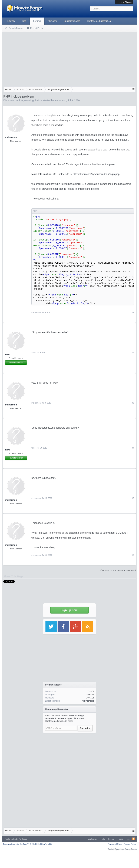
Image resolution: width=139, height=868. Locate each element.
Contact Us (92, 839)
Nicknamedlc (88, 701)
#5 (133, 498)
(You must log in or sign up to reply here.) (118, 570)
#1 (133, 312)
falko (8, 354)
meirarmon (60, 100)
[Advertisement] (69, 58)
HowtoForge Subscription (99, 21)
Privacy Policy (130, 844)
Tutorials (11, 21)
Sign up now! (69, 610)
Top (128, 839)
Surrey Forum (131, 849)
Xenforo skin (10, 839)
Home (120, 839)
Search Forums (16, 28)
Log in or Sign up (124, 2)
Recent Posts (36, 28)
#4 (133, 448)
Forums (37, 21)
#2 (133, 353)
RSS (134, 839)
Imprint (111, 839)
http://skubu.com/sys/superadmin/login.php (96, 174)
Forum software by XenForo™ (28, 844)
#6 (133, 555)
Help (103, 839)
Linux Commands (72, 21)
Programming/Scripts (30, 100)
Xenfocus (23, 839)
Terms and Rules (115, 844)
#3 (133, 403)
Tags (24, 21)
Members (52, 21)
